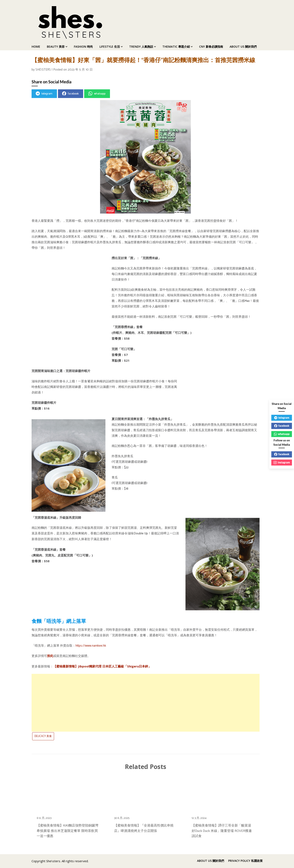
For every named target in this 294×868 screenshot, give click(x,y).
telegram (44, 94)
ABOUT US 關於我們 (243, 47)
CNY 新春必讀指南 (211, 47)
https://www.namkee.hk (91, 646)
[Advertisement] (146, 703)
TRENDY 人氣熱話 (141, 47)
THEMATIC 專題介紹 (176, 47)
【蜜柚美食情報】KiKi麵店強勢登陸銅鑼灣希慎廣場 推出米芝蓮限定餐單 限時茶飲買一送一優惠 (67, 831)
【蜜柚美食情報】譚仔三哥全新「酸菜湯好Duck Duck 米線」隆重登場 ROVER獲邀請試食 (222, 831)
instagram (282, 462)
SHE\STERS (43, 70)
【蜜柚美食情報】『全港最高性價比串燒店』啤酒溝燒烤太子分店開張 (144, 828)
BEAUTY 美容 (56, 47)
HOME (36, 47)
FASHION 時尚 (83, 47)
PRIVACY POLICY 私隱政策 (245, 861)
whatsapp (97, 94)
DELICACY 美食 (43, 736)
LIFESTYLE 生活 (110, 47)
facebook (70, 94)
